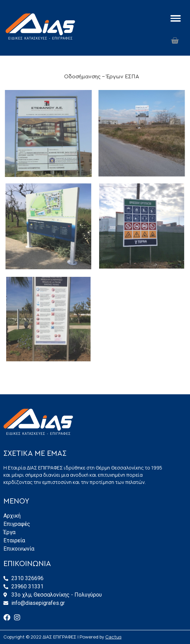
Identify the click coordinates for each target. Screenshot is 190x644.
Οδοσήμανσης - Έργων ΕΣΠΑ (102, 77)
